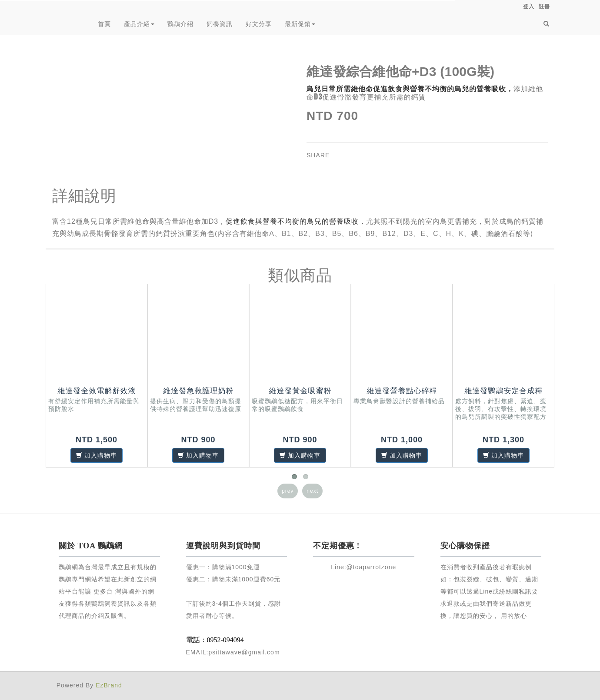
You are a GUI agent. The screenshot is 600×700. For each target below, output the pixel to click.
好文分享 (259, 24)
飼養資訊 (220, 24)
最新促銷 (300, 24)
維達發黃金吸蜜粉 (300, 391)
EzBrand (109, 685)
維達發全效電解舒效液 (97, 391)
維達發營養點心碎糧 (402, 391)
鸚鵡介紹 (180, 24)
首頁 (104, 24)
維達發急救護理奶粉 (199, 391)
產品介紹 (139, 24)
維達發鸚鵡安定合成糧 (504, 391)
